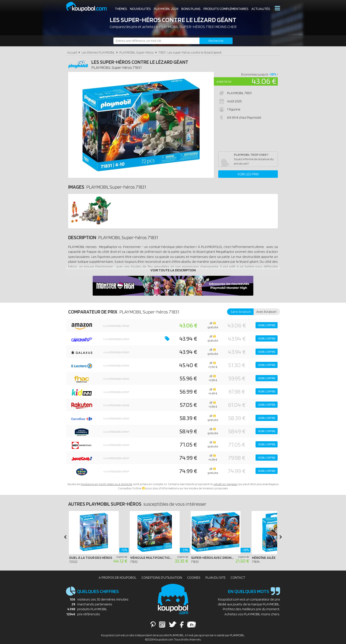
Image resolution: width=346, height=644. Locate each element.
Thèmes (121, 9)
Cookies (194, 577)
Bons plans (191, 9)
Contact (238, 577)
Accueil (72, 52)
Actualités (261, 9)
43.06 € (264, 81)
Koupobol (89, 7)
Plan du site (215, 577)
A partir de (224, 82)
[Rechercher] (216, 41)
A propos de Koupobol (118, 577)
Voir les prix (248, 174)
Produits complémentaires (226, 9)
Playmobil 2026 (166, 9)
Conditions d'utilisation (162, 577)
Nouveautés (140, 9)
